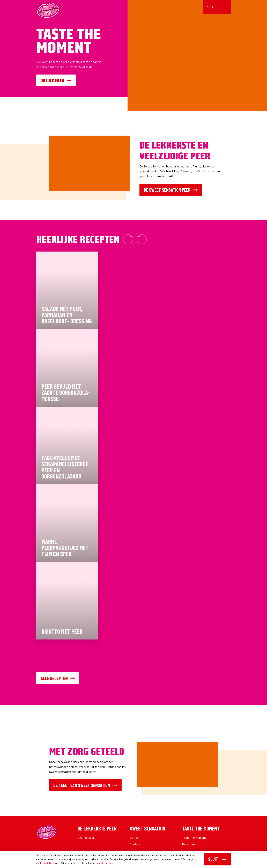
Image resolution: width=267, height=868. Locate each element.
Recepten (188, 844)
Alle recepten (58, 678)
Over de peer (86, 837)
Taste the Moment (194, 837)
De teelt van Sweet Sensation (85, 785)
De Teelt (135, 837)
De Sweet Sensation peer (171, 190)
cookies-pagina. (106, 863)
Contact (135, 844)
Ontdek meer (56, 80)
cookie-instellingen (46, 863)
